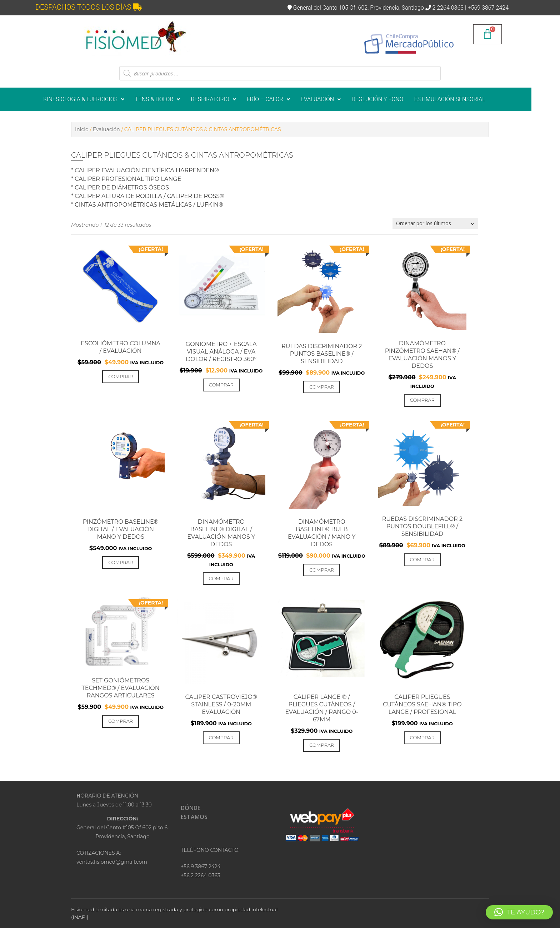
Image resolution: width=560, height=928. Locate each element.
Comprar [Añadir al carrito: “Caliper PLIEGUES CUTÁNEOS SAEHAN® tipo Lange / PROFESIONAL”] (422, 737)
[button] (99, 99)
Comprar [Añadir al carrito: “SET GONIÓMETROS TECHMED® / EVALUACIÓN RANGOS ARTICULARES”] (121, 721)
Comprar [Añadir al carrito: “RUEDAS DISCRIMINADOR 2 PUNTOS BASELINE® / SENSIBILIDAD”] (322, 387)
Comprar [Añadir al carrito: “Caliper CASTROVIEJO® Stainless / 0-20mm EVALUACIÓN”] (221, 737)
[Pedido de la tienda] (435, 223)
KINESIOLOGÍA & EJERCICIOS (99, 99)
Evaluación (106, 129)
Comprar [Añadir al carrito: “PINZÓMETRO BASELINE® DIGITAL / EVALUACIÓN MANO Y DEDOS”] (121, 562)
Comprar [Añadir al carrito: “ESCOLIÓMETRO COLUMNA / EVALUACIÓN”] (121, 376)
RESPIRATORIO (229, 99)
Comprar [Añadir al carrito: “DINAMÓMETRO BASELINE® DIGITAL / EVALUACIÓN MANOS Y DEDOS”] (221, 578)
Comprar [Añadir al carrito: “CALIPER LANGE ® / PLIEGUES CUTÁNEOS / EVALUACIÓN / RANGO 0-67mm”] (322, 745)
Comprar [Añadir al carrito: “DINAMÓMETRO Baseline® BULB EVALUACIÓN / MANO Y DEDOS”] (322, 570)
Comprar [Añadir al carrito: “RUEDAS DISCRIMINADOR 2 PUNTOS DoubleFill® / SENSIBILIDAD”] (422, 559)
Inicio (82, 129)
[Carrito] (487, 34)
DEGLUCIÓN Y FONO (393, 99)
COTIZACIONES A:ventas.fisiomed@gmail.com (112, 857)
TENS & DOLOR (173, 99)
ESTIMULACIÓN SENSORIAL (466, 99)
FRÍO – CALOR (284, 99)
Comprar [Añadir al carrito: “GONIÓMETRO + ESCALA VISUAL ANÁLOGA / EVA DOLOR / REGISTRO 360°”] (221, 385)
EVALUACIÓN (337, 99)
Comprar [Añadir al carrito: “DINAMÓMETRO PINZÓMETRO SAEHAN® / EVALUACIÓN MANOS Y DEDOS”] (422, 400)
